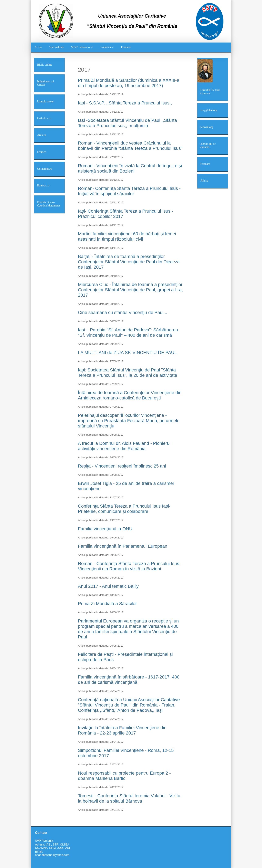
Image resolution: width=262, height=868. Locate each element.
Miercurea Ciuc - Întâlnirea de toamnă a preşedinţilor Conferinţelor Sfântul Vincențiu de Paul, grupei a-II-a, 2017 (130, 290)
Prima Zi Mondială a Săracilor (107, 604)
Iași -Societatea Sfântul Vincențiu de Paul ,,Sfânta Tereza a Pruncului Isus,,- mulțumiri (127, 123)
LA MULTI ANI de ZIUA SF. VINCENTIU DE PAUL (127, 353)
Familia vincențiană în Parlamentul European (123, 546)
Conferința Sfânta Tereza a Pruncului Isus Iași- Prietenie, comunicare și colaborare (124, 509)
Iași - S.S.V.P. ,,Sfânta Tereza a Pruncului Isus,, (125, 103)
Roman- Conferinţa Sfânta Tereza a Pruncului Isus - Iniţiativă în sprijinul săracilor (129, 191)
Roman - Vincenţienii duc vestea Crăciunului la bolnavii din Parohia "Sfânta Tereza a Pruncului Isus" (130, 146)
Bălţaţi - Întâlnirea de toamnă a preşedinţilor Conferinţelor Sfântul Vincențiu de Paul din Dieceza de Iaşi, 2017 (129, 262)
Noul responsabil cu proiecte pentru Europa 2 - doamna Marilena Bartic (124, 776)
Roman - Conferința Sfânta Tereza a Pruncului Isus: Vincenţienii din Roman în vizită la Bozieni (129, 566)
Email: (39, 852)
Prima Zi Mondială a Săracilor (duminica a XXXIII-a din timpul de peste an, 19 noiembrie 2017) (129, 83)
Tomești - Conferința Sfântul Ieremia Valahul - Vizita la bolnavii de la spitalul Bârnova (129, 798)
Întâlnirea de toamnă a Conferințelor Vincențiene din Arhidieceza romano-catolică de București (130, 395)
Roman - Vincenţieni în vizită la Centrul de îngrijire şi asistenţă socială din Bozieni (130, 168)
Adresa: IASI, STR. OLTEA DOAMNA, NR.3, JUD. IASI (52, 846)
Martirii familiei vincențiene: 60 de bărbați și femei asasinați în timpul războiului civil (127, 236)
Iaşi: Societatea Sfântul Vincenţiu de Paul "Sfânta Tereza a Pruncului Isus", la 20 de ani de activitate (128, 373)
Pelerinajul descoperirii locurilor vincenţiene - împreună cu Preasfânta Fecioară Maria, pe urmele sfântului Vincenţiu (129, 421)
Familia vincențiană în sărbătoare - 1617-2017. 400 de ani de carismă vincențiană (129, 680)
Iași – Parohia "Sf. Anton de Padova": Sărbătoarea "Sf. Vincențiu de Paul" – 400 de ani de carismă (128, 333)
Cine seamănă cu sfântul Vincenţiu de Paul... (123, 312)
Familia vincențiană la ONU (105, 529)
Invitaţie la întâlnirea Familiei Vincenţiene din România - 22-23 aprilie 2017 (122, 730)
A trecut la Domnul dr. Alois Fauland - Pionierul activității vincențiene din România (124, 446)
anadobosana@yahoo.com (52, 855)
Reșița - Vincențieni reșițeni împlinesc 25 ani (122, 466)
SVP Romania (44, 841)
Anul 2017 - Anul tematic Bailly (108, 586)
